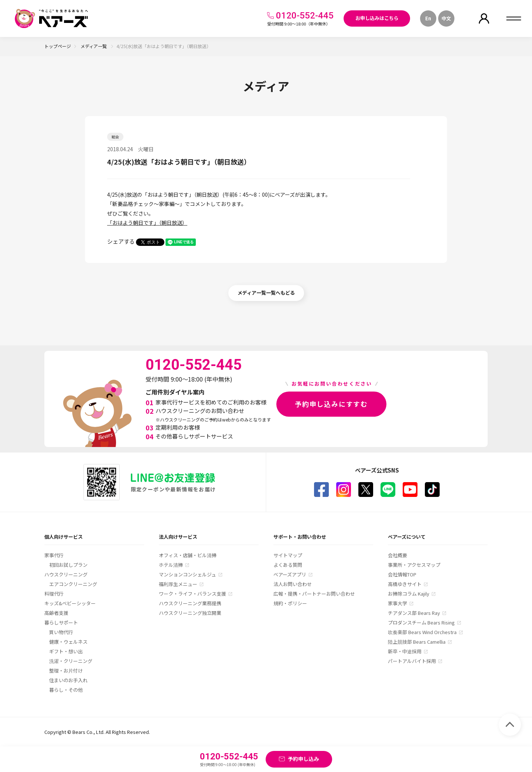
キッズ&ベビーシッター (70, 603)
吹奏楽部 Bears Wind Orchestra (422, 632)
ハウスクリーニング (66, 574)
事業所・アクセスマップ (414, 565)
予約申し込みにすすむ (331, 404)
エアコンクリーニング (73, 584)
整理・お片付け (66, 671)
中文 (446, 18)
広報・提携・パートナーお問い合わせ (314, 594)
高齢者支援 (56, 613)
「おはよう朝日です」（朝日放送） (147, 223)
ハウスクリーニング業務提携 (190, 603)
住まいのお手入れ (68, 680)
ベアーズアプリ (290, 574)
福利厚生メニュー (178, 584)
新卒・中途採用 (405, 651)
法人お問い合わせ (293, 584)
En (428, 18)
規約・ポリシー (290, 603)
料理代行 (54, 594)
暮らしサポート (61, 622)
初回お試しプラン (68, 565)
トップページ (58, 46)
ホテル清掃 (171, 565)
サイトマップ (288, 555)
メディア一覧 (94, 46)
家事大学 (398, 603)
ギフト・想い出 (66, 651)
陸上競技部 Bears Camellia (417, 642)
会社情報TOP (402, 574)
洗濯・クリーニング (71, 661)
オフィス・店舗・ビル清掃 (188, 555)
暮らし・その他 (66, 690)
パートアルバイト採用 (412, 661)
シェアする (121, 241)
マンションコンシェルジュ (187, 574)
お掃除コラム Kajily (409, 594)
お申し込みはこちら (377, 18)
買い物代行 (61, 632)
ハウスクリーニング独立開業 (190, 613)
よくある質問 (288, 565)
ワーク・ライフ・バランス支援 (192, 594)
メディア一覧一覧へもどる (266, 293)
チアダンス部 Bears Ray (414, 613)
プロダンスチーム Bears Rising (421, 622)
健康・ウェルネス (68, 642)
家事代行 (54, 555)
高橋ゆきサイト (405, 584)
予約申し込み (303, 759)
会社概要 (398, 555)
